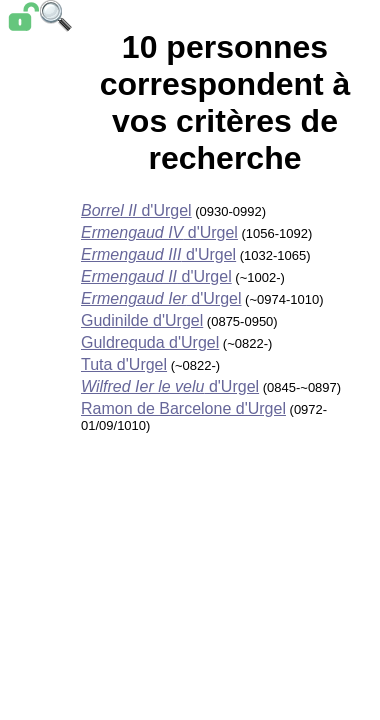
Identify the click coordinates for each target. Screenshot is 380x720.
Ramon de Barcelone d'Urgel (183, 408)
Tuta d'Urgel (124, 364)
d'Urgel (136, 210)
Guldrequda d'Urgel (150, 342)
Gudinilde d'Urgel (142, 320)
